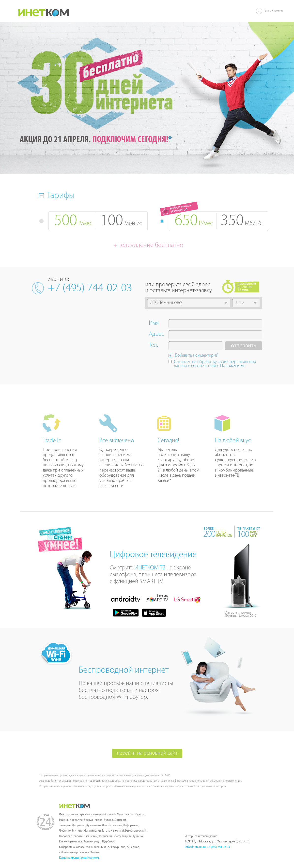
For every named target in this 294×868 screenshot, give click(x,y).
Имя (154, 324)
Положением (232, 366)
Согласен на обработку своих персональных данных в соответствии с (215, 364)
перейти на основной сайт (147, 753)
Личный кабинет (273, 11)
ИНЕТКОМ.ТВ (150, 568)
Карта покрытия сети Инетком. (79, 858)
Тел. (153, 346)
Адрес (156, 335)
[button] (226, 303)
